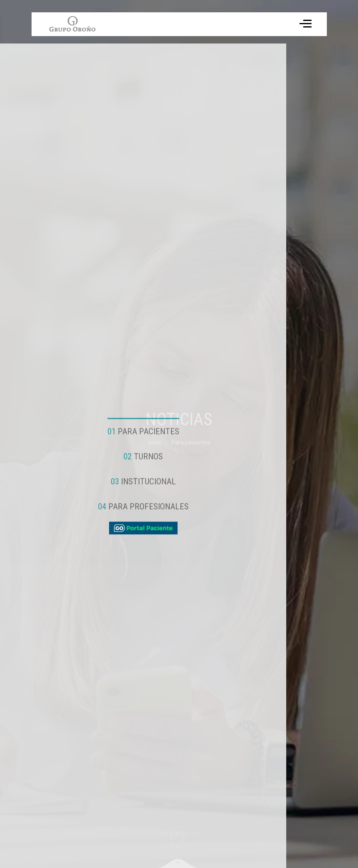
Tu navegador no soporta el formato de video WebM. (72, 24)
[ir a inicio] (72, 24)
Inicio (155, 442)
